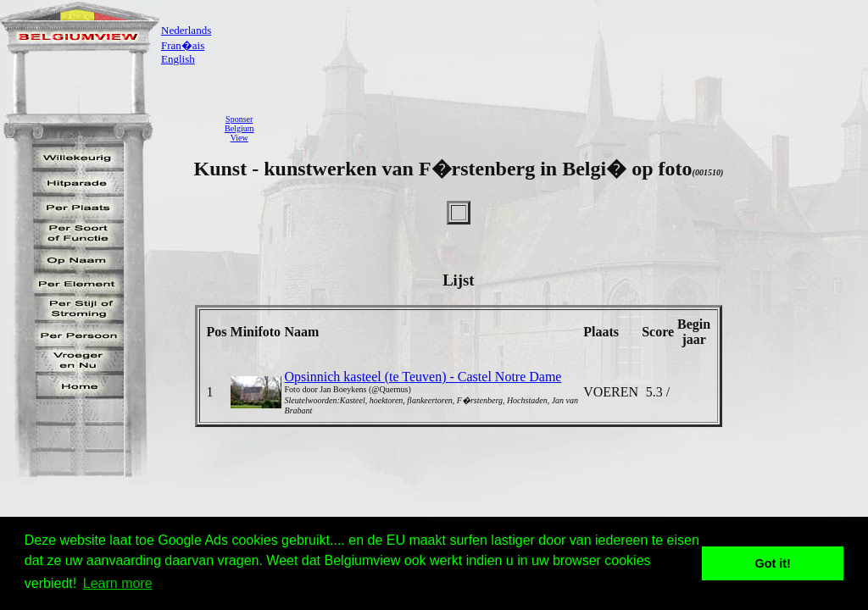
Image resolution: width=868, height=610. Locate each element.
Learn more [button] (118, 583)
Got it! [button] (773, 563)
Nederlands (186, 30)
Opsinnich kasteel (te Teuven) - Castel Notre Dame (423, 377)
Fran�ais (183, 45)
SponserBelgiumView (239, 128)
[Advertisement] (565, 128)
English (178, 59)
